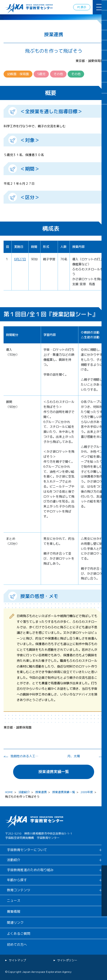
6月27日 (20, 259)
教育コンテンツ (19, 890)
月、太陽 (74, 756)
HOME (9, 792)
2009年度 (87, 792)
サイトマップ (17, 960)
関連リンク (15, 922)
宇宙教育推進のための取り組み (30, 870)
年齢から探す (17, 880)
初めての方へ (17, 944)
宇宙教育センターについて (27, 850)
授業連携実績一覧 (54, 772)
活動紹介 (24, 792)
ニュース (14, 900)
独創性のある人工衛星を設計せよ (25, 756)
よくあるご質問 (19, 933)
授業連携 (41, 792)
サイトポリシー (67, 960)
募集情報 (14, 911)
